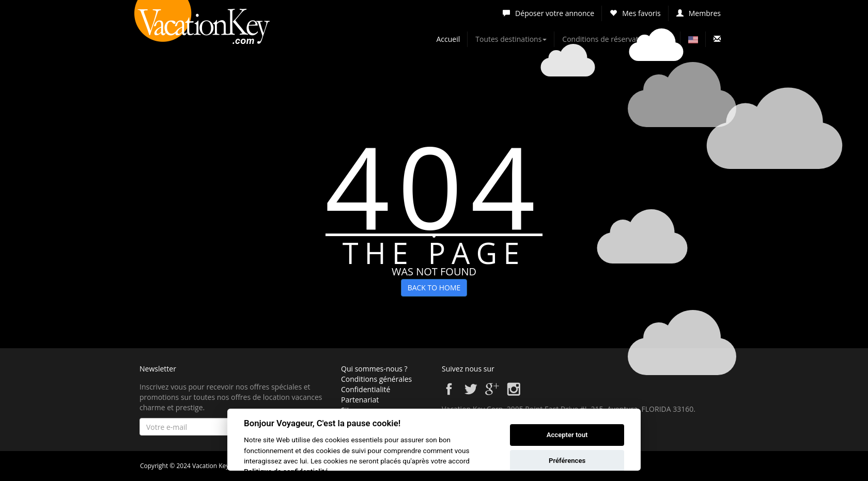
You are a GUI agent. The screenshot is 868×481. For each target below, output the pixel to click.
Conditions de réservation (606, 39)
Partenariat (360, 400)
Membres (699, 13)
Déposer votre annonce (548, 13)
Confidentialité (366, 389)
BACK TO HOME (434, 288)
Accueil (448, 39)
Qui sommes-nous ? (374, 369)
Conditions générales (376, 379)
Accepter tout (567, 435)
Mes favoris (635, 13)
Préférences (567, 461)
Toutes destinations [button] (511, 39)
